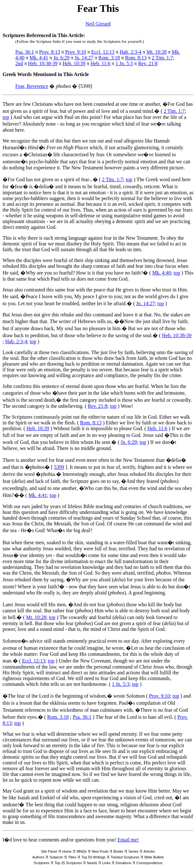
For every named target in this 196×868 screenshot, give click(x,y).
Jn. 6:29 (61, 58)
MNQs (81, 851)
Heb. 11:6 (101, 63)
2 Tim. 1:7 (162, 58)
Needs (92, 863)
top (6, 117)
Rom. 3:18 (109, 58)
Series (133, 851)
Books (118, 851)
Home (67, 851)
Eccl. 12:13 (103, 52)
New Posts (100, 851)
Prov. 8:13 (50, 52)
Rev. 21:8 (148, 63)
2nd (19, 63)
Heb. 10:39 (74, 63)
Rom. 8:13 (136, 58)
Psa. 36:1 (25, 52)
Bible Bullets (154, 857)
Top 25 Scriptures (68, 863)
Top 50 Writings (94, 857)
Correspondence (149, 863)
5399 (59, 467)
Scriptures (42, 863)
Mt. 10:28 (157, 52)
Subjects (56, 857)
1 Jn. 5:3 (124, 63)
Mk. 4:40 (162, 273)
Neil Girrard (98, 24)
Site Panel (49, 851)
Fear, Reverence (32, 86)
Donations (123, 863)
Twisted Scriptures (125, 857)
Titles (72, 857)
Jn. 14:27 (84, 58)
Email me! (128, 840)
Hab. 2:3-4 (130, 52)
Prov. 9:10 (76, 52)
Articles (149, 851)
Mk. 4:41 (39, 58)
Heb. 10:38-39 (43, 63)
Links (106, 863)
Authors (38, 857)
